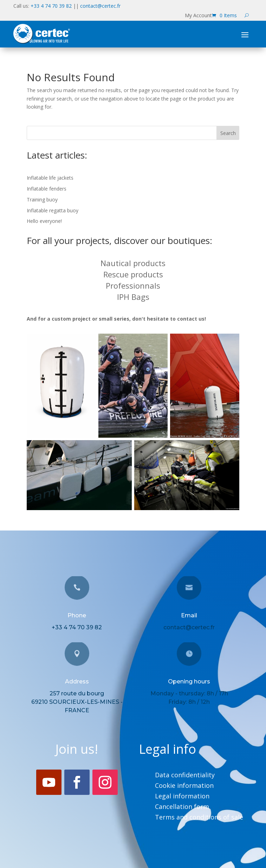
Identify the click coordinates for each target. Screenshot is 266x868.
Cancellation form (182, 807)
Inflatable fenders (47, 189)
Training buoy (42, 200)
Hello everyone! (44, 221)
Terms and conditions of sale (199, 818)
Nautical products (133, 263)
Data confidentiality (185, 776)
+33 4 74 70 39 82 (51, 6)
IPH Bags (133, 297)
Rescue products (133, 274)
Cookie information (184, 786)
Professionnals (133, 285)
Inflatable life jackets (50, 178)
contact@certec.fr (100, 6)
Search (228, 133)
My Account (198, 16)
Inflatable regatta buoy (53, 210)
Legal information (182, 797)
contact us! (192, 319)
